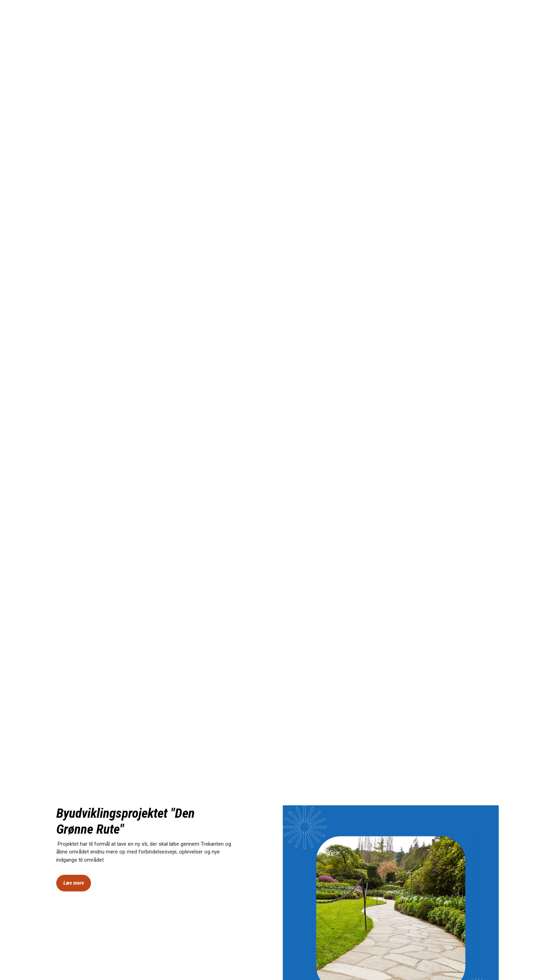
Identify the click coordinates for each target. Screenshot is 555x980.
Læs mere (74, 883)
